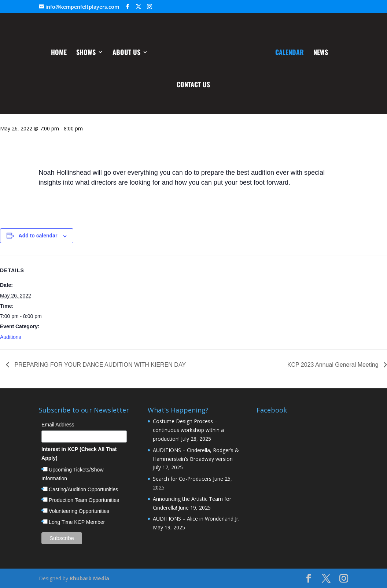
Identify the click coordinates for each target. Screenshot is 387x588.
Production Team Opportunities (84, 500)
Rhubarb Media (89, 578)
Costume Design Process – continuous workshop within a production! (188, 430)
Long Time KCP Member (77, 522)
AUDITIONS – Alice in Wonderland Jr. (196, 519)
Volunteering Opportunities (79, 511)
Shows (87, 53)
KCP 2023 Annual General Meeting (334, 365)
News (320, 53)
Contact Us (193, 85)
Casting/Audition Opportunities (83, 489)
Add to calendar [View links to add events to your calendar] (38, 236)
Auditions (11, 337)
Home (60, 53)
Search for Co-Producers (182, 479)
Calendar (289, 53)
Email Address (58, 425)
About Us (127, 53)
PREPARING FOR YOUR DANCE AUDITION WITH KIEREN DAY (99, 365)
